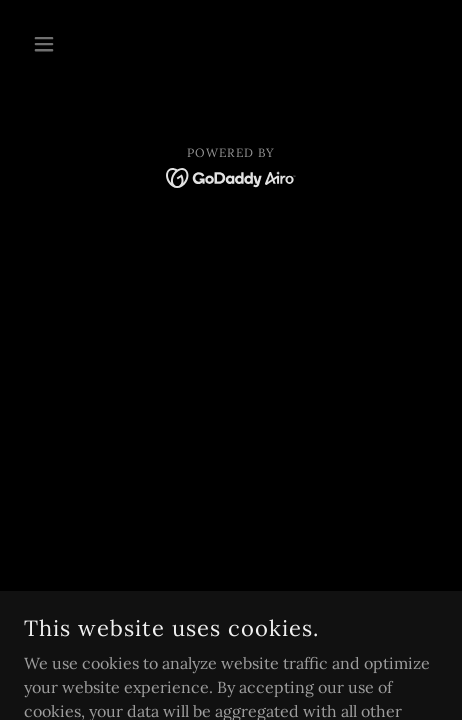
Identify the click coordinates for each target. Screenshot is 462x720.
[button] (55, 44)
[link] (231, 176)
